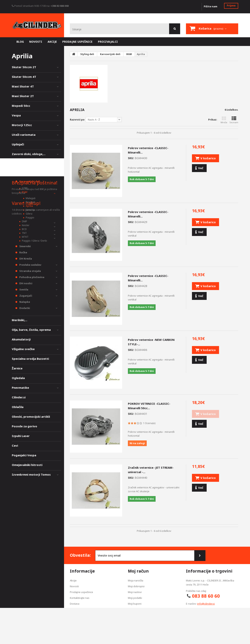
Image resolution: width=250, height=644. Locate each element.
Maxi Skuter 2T (23, 96)
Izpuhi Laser (21, 436)
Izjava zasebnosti (80, 609)
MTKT (25, 237)
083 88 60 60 (206, 596)
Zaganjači (25, 296)
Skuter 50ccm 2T (24, 67)
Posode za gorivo (24, 426)
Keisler (25, 225)
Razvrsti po (77, 120)
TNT (24, 233)
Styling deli (20, 173)
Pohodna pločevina (32, 277)
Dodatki (24, 308)
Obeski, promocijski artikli (31, 417)
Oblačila (18, 407)
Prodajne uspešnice (81, 592)
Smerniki (25, 246)
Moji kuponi (135, 604)
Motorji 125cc (22, 125)
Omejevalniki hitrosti (27, 465)
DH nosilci (26, 283)
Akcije (73, 580)
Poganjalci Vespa (24, 455)
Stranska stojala (30, 271)
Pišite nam (211, 6)
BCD (24, 229)
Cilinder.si (19, 397)
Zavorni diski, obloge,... (29, 154)
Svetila (24, 289)
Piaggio (30, 218)
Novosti (74, 586)
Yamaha (30, 210)
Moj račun (138, 571)
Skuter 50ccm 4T (24, 77)
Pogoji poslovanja (80, 615)
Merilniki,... (20, 320)
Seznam (234, 120)
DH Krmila (25, 259)
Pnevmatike (20, 388)
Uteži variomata (24, 135)
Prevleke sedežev (30, 265)
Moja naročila (136, 580)
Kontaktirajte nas (80, 598)
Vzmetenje (20, 164)
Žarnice (17, 368)
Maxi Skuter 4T (23, 86)
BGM (24, 192)
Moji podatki (135, 598)
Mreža (224, 120)
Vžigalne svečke (23, 349)
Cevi (15, 445)
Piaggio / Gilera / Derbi (34, 241)
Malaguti (30, 198)
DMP (24, 221)
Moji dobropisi (136, 586)
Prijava (231, 5)
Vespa (16, 115)
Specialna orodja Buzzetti (30, 359)
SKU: (131, 158)
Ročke (23, 252)
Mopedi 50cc (21, 106)
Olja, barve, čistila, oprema (31, 330)
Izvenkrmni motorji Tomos (31, 474)
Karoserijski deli (29, 181)
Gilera (29, 214)
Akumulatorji (21, 339)
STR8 (24, 188)
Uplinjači (18, 144)
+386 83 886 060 (60, 6)
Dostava (75, 604)
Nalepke (24, 302)
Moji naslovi (135, 592)
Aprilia (29, 206)
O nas (73, 621)
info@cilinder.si (206, 604)
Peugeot (30, 202)
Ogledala (18, 378)
